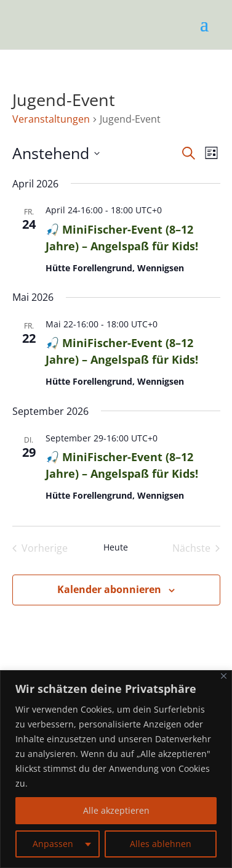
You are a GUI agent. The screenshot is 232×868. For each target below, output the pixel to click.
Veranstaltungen (51, 119)
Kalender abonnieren (109, 589)
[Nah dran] (224, 676)
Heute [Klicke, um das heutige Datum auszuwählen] (116, 547)
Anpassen (53, 844)
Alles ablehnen (161, 844)
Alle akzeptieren (116, 810)
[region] (116, 769)
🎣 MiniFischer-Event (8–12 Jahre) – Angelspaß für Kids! (122, 351)
